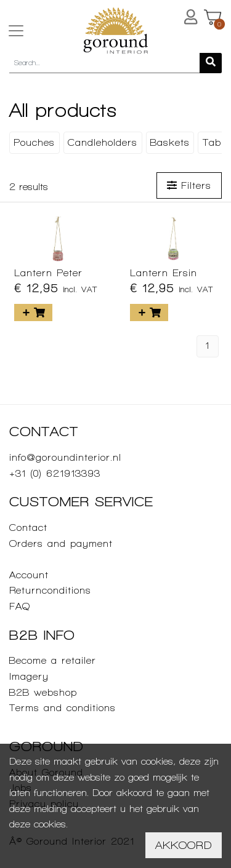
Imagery (29, 676)
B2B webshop (43, 692)
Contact (28, 528)
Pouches (34, 142)
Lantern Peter (48, 273)
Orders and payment (61, 543)
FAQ (20, 606)
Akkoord (184, 845)
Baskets (170, 142)
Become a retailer (53, 660)
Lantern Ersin (164, 273)
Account (29, 575)
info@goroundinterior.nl (65, 457)
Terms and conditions (63, 708)
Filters (189, 185)
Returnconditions (50, 590)
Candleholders (103, 142)
